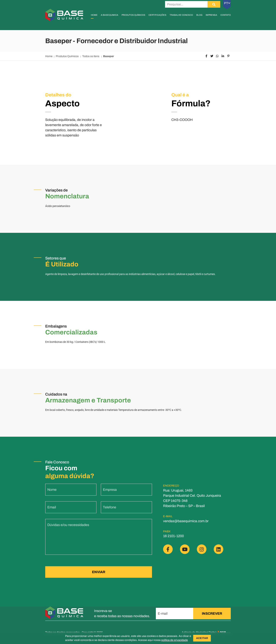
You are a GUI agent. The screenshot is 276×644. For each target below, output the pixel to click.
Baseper (108, 56)
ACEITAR (202, 638)
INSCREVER (212, 614)
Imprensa (211, 15)
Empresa (110, 493)
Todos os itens (91, 56)
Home (94, 15)
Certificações (157, 15)
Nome (52, 493)
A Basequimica (110, 15)
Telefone (110, 510)
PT (227, 3)
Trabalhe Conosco (181, 15)
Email (52, 510)
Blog (199, 15)
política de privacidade (175, 640)
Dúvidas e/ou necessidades (68, 528)
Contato (226, 15)
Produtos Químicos (133, 15)
